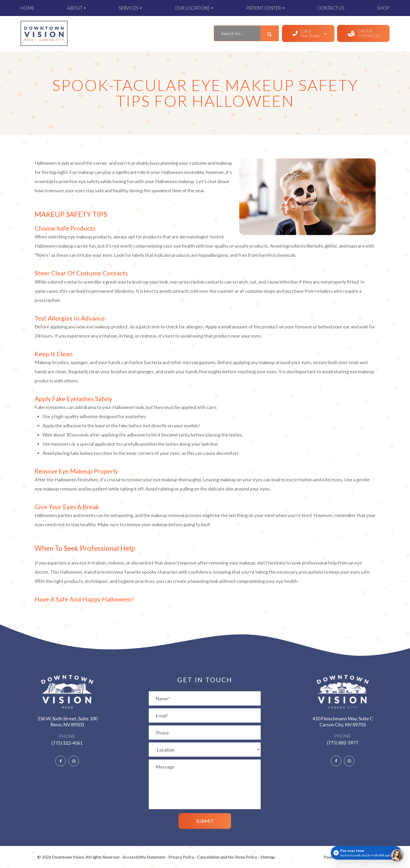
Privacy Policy (181, 857)
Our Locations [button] (194, 8)
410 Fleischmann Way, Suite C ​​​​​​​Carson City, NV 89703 (343, 721)
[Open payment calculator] (366, 853)
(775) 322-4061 (67, 743)
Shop (383, 8)
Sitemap (268, 857)
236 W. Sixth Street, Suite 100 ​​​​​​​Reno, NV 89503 (67, 721)
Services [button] (130, 8)
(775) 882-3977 (343, 743)
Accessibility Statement (144, 857)
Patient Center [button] (265, 8)
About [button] (76, 8)
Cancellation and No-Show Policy (227, 857)
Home (27, 8)
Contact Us (331, 8)
